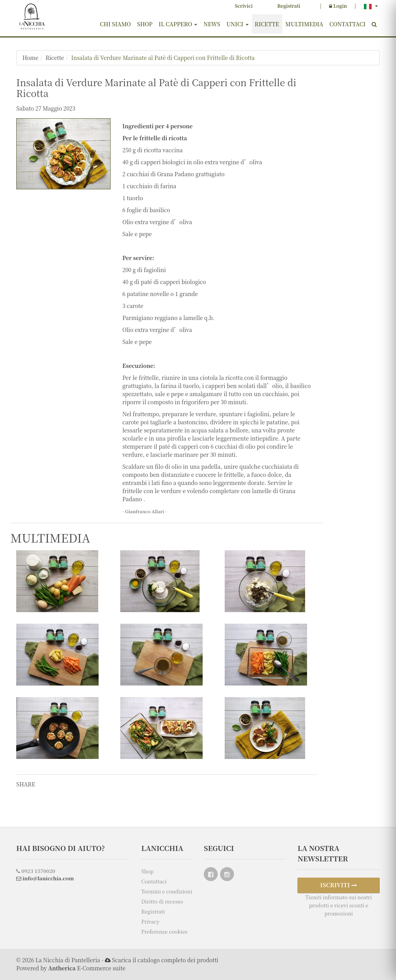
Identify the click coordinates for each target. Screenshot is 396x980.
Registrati (289, 6)
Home (30, 58)
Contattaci (347, 24)
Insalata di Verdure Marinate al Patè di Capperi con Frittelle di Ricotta (163, 58)
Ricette (267, 24)
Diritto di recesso (162, 901)
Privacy (150, 921)
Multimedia (304, 24)
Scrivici (244, 6)
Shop (145, 24)
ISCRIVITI (339, 885)
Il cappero (178, 24)
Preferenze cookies (164, 932)
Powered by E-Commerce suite (71, 968)
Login (338, 6)
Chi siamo (115, 24)
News (212, 24)
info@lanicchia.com (45, 878)
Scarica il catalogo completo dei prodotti (165, 960)
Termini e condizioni (167, 891)
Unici (237, 24)
